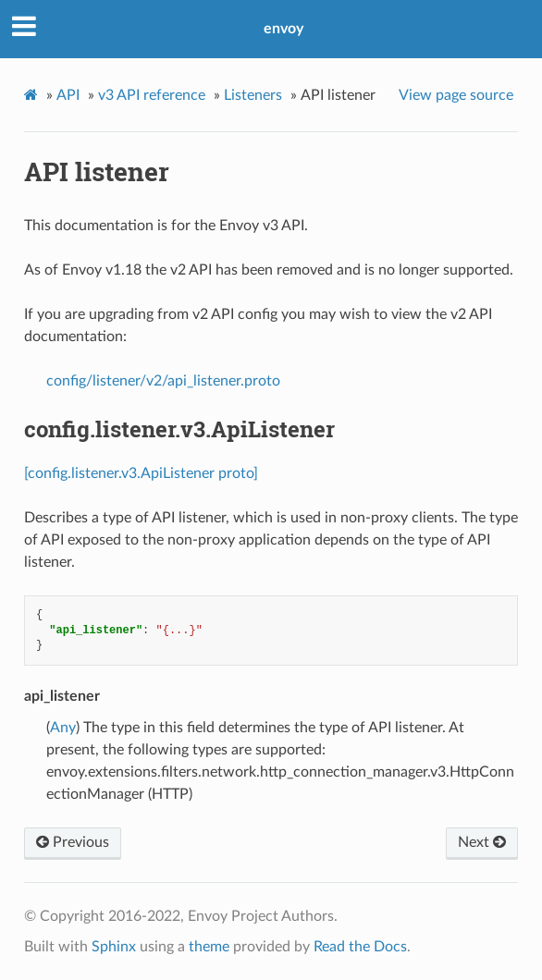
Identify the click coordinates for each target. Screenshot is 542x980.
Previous (73, 842)
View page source (456, 95)
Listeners (253, 95)
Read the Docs (360, 947)
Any (63, 728)
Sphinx (114, 947)
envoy (283, 29)
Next (482, 842)
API (68, 95)
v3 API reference (152, 95)
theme (209, 947)
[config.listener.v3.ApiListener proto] (141, 473)
